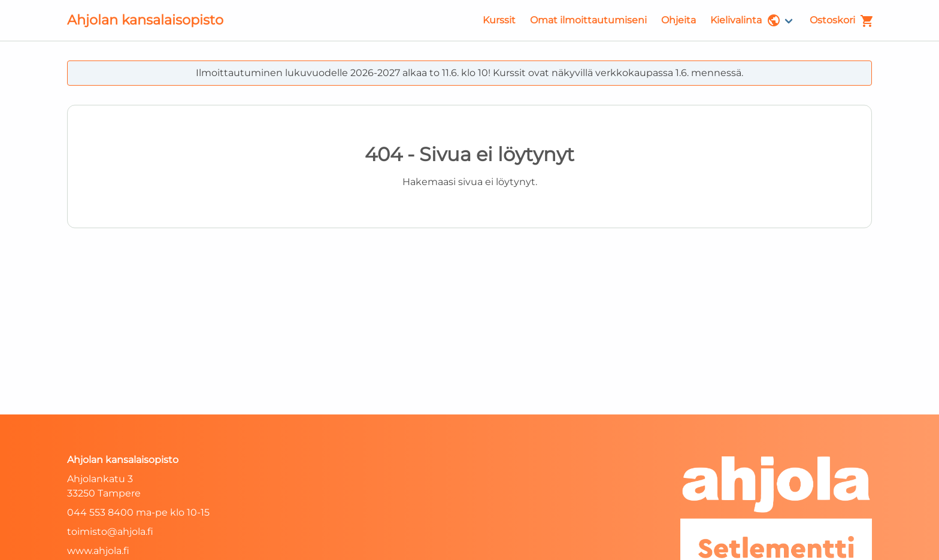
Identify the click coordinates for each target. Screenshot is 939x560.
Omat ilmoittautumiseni (588, 20)
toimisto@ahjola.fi (110, 532)
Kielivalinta (746, 20)
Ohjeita (678, 20)
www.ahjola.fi (98, 551)
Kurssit (499, 20)
